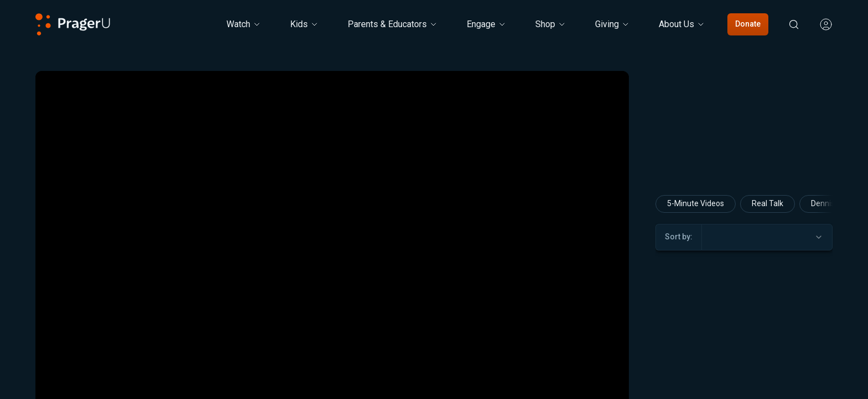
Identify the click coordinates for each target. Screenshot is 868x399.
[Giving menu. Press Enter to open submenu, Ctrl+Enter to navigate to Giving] (613, 24)
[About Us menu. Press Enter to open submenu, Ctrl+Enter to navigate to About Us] (682, 24)
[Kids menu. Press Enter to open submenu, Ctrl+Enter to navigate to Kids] (304, 24)
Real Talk (768, 203)
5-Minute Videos (696, 203)
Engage (487, 24)
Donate (748, 24)
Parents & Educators (393, 24)
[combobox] (767, 237)
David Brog (743, 392)
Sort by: (679, 237)
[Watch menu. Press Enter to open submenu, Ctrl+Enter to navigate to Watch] (244, 24)
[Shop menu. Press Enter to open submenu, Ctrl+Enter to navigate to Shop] (551, 24)
